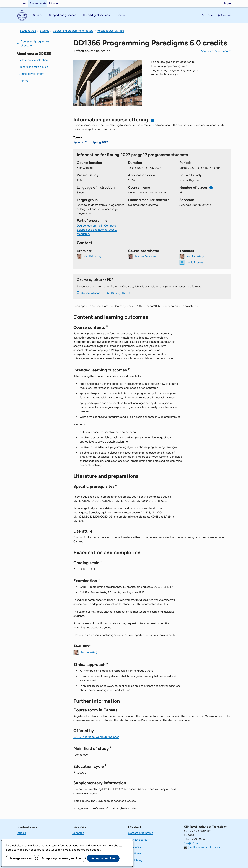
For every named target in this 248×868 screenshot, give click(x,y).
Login (227, 3)
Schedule (78, 833)
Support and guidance (30, 840)
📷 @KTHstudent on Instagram (203, 847)
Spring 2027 (100, 142)
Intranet (54, 3)
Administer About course (216, 51)
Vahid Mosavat (195, 262)
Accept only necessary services (61, 858)
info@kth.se (191, 843)
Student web (38, 3)
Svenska (226, 15)
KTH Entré (134, 853)
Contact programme (141, 833)
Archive (23, 81)
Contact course (138, 840)
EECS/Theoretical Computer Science (96, 737)
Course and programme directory (73, 31)
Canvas (77, 840)
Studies (44, 31)
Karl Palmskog (92, 256)
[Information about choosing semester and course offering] (152, 120)
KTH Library (135, 860)
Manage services (21, 858)
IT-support (135, 847)
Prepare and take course (33, 67)
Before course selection (33, 60)
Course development (32, 74)
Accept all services (103, 858)
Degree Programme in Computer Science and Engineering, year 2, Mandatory (97, 230)
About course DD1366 (111, 31)
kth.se (22, 3)
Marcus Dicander (146, 256)
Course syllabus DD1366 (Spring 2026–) (105, 293)
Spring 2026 (81, 142)
